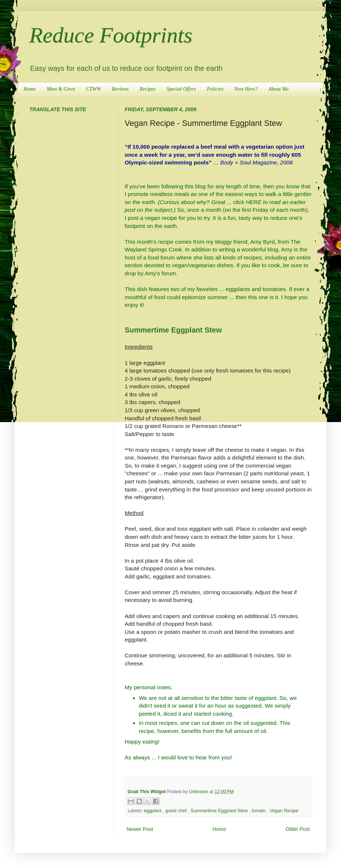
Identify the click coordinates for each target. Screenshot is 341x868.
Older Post (298, 829)
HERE (254, 202)
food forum (161, 257)
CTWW (93, 89)
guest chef (177, 811)
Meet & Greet (61, 89)
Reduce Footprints (111, 35)
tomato (259, 811)
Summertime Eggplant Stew (173, 330)
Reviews (120, 89)
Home (30, 89)
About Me (278, 89)
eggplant (153, 811)
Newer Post (140, 829)
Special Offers (181, 89)
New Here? (246, 89)
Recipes (148, 89)
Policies (215, 89)
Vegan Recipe (284, 811)
